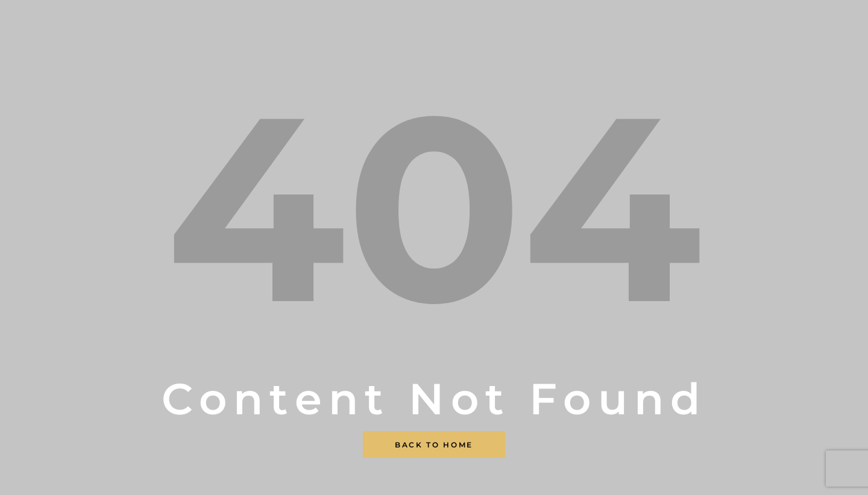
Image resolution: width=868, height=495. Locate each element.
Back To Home (434, 445)
